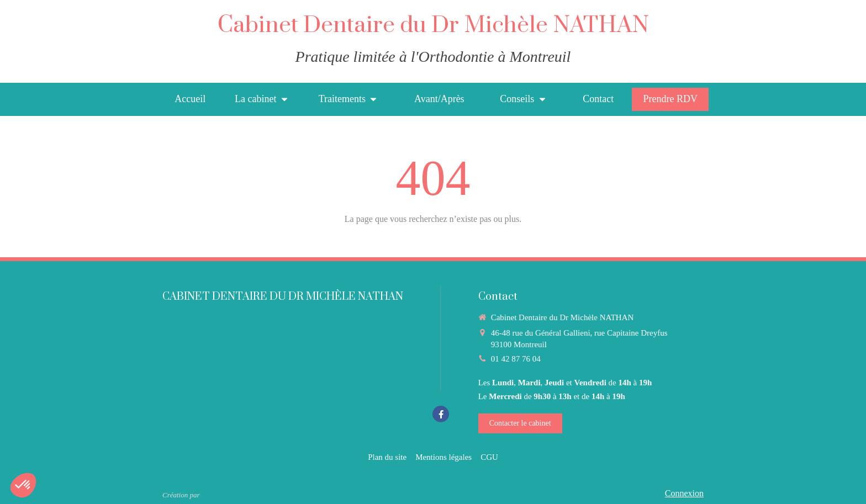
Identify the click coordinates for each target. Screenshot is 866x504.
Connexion (684, 493)
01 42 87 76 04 (516, 359)
